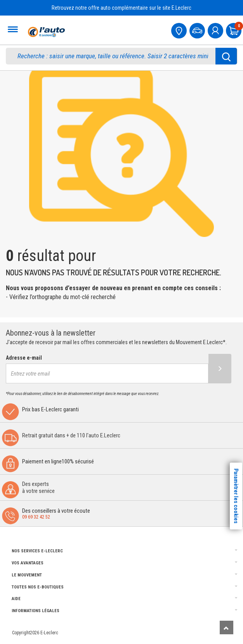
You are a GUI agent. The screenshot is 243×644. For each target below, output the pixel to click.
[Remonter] (227, 627)
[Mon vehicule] (198, 30)
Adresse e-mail (24, 358)
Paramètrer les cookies (236, 496)
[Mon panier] (234, 30)
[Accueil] (45, 32)
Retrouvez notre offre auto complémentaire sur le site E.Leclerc (121, 8)
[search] (115, 56)
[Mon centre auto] (180, 30)
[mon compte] (216, 30)
